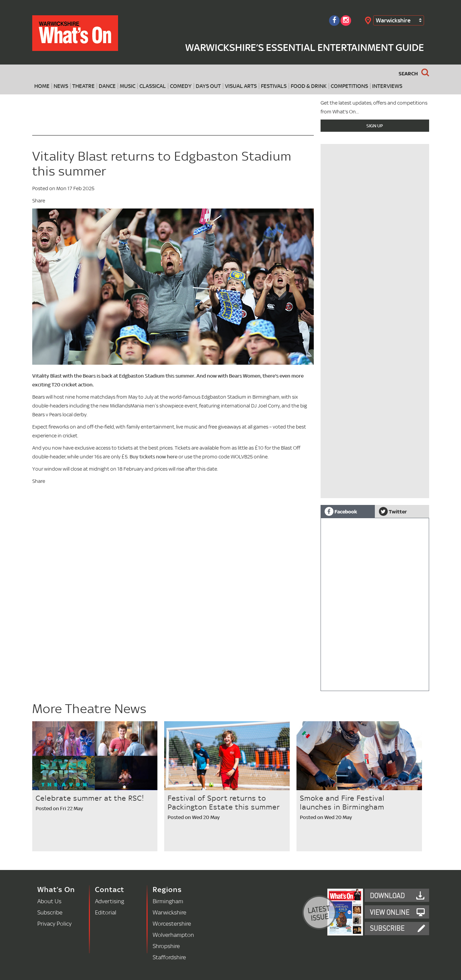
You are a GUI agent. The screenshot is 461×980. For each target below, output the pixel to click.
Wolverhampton (173, 935)
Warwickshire (393, 20)
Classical (153, 86)
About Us (49, 901)
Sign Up (375, 126)
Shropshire (166, 946)
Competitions (349, 86)
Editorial (106, 912)
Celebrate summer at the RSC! (90, 798)
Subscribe (50, 912)
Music (128, 86)
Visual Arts (241, 86)
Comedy (181, 86)
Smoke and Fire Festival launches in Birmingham (342, 802)
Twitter (393, 511)
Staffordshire (169, 957)
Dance (107, 86)
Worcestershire (172, 923)
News (61, 86)
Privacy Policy (54, 923)
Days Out (208, 86)
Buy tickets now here (153, 457)
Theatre (83, 86)
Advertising (110, 901)
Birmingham (168, 901)
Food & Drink (309, 86)
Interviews (387, 86)
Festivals (274, 86)
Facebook (341, 511)
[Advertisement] (375, 451)
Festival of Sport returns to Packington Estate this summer (224, 802)
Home (42, 86)
